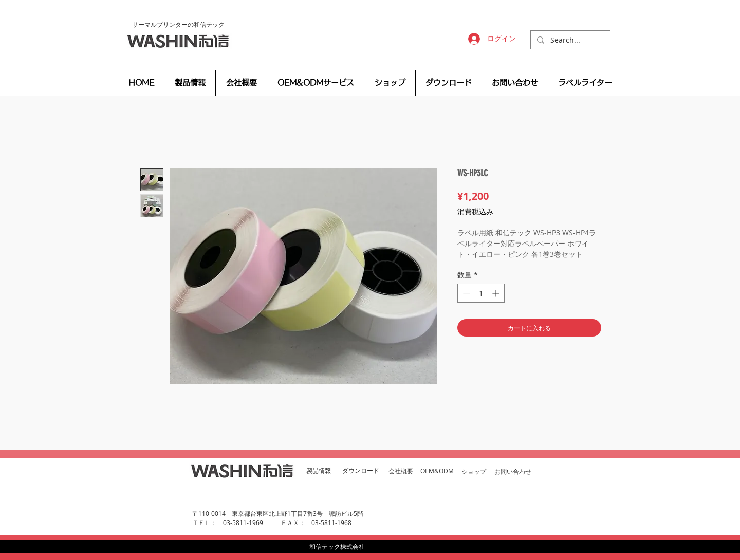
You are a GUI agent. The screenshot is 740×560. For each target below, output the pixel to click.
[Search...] (569, 40)
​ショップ (474, 471)
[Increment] (497, 293)
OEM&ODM (437, 471)
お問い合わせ (513, 471)
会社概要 (401, 471)
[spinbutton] (481, 293)
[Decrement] (465, 293)
